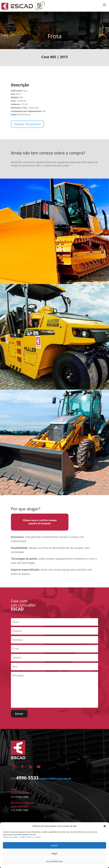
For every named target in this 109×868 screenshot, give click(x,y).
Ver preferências (55, 861)
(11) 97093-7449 (19, 797)
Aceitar (55, 845)
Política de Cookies (10, 837)
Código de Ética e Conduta (30, 837)
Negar (54, 853)
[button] (105, 826)
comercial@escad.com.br (55, 778)
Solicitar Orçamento (27, 124)
